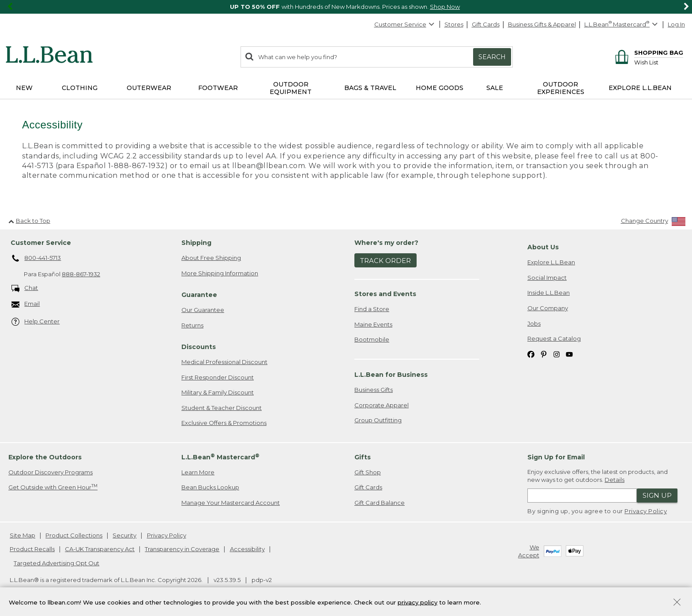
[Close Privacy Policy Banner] (677, 603)
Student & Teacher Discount (222, 408)
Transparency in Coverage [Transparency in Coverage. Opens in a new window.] (182, 549)
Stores (454, 24)
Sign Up (657, 495)
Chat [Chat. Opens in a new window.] (25, 288)
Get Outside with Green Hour (53, 487)
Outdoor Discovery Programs (51, 472)
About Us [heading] (543, 247)
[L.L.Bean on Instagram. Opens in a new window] (557, 354)
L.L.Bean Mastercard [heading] (220, 457)
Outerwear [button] (149, 88)
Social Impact (547, 278)
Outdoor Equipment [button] (291, 88)
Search (492, 57)
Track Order (385, 261)
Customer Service (405, 24)
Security (124, 535)
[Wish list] (659, 62)
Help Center (36, 322)
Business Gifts (374, 390)
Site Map (23, 535)
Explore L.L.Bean (551, 262)
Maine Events (373, 324)
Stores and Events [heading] (385, 294)
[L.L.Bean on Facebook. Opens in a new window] (531, 354)
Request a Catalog (554, 338)
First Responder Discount (218, 377)
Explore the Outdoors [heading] (45, 457)
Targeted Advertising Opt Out (56, 563)
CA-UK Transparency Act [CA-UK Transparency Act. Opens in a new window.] (100, 549)
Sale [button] (495, 88)
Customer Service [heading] (41, 243)
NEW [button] (24, 88)
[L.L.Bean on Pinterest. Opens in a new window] (544, 354)
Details (615, 480)
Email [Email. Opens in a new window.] (26, 304)
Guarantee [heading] (199, 295)
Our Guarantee (203, 310)
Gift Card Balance (380, 503)
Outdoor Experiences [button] (561, 88)
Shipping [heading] (196, 243)
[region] (346, 7)
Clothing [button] (80, 88)
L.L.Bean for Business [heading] (391, 375)
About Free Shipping (211, 258)
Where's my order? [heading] (386, 243)
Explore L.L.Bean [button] (640, 88)
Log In (676, 24)
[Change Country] (653, 223)
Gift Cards (486, 24)
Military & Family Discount (218, 392)
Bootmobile (372, 339)
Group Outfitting (378, 420)
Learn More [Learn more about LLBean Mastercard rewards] (198, 472)
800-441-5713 (36, 259)
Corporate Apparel (382, 405)
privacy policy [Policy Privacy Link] (417, 602)
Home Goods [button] (440, 88)
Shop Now (445, 7)
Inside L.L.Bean (549, 293)
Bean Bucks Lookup (210, 487)
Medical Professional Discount (224, 362)
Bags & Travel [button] (370, 88)
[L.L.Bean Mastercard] (622, 24)
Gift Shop (368, 472)
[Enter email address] (582, 496)
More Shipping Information (220, 273)
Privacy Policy (646, 511)
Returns (192, 325)
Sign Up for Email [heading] (556, 457)
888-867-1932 (81, 274)
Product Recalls (32, 549)
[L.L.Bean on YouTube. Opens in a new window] (569, 354)
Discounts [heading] (199, 347)
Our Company (548, 308)
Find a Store (372, 309)
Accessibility (247, 549)
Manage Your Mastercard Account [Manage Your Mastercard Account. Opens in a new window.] (231, 503)
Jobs (534, 323)
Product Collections (74, 535)
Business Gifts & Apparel (542, 24)
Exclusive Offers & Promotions (224, 423)
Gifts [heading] (363, 457)
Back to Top (29, 221)
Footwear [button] (218, 88)
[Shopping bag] (648, 52)
